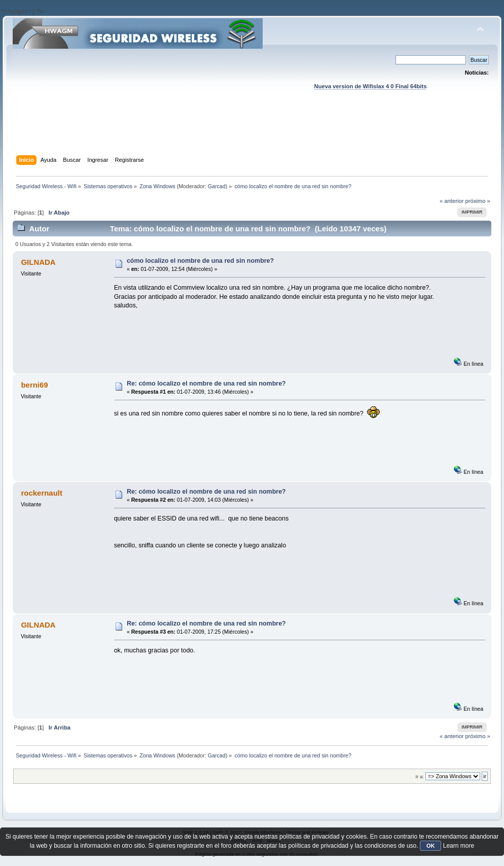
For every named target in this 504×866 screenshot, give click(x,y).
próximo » (478, 201)
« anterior (452, 201)
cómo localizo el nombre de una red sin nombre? (200, 261)
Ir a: (419, 776)
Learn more (459, 846)
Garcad (217, 186)
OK (431, 846)
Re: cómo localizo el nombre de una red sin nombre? (206, 384)
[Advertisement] (252, 132)
